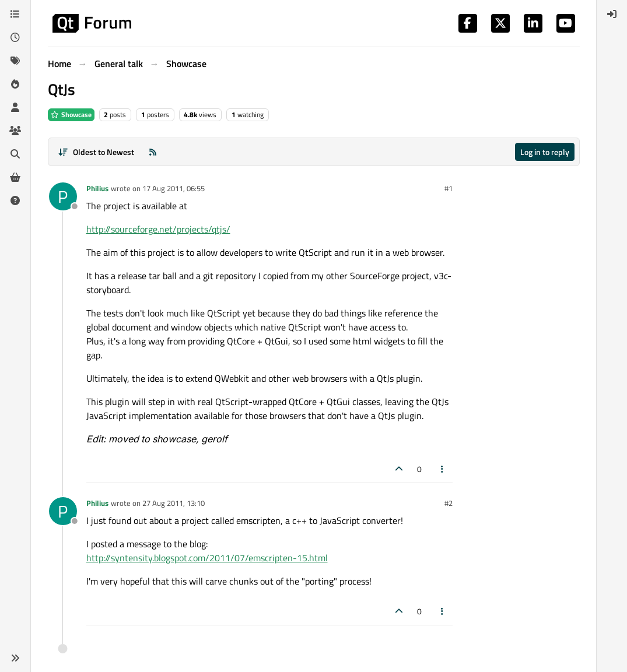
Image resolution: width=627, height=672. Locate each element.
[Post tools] (442, 469)
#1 (449, 188)
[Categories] (15, 14)
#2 (449, 503)
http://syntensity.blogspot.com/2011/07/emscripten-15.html (207, 558)
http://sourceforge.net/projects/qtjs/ (158, 229)
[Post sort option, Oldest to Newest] (97, 152)
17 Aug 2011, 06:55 (174, 188)
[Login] (612, 14)
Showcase (71, 115)
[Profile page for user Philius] (63, 196)
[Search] (15, 154)
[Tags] (15, 61)
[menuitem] (612, 14)
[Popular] (15, 84)
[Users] (15, 107)
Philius (97, 188)
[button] (15, 658)
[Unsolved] (15, 200)
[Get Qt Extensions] (15, 177)
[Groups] (15, 131)
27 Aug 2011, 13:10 (174, 503)
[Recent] (15, 37)
